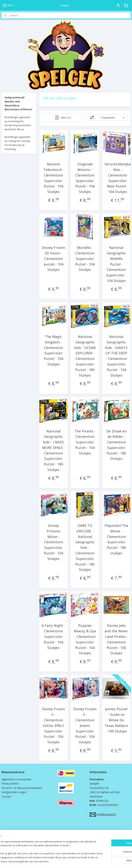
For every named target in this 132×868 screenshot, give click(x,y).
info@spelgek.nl (106, 814)
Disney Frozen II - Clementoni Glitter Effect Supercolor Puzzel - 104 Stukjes (53, 725)
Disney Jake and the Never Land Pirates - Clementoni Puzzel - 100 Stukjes (116, 639)
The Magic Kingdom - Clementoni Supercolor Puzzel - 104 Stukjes (53, 350)
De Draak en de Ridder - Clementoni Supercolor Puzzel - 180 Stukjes (116, 445)
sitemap (48, 861)
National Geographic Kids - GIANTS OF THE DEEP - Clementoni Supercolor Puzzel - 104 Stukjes (116, 356)
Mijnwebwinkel (105, 861)
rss (57, 861)
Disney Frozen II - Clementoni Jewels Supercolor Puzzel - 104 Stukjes (85, 725)
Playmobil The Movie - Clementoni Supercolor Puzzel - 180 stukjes (116, 539)
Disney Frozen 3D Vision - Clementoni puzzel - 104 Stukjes (53, 259)
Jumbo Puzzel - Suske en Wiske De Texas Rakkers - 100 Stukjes (116, 720)
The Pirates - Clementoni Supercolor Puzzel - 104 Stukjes (85, 442)
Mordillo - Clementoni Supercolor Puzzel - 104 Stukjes (85, 259)
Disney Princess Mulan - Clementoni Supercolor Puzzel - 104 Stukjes (53, 542)
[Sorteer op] (107, 118)
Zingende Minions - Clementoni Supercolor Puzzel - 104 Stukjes (85, 178)
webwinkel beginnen (71, 861)
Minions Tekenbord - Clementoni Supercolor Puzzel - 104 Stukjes (54, 178)
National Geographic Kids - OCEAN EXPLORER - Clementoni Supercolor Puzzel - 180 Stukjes (85, 356)
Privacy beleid (10, 783)
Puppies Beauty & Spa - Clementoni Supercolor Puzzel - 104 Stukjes (85, 639)
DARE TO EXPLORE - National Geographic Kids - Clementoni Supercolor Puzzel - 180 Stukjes (85, 548)
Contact (6, 796)
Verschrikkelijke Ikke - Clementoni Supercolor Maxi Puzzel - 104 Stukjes (117, 178)
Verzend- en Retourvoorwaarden (22, 788)
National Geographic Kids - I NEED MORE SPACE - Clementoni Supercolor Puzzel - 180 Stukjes (54, 450)
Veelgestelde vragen (14, 792)
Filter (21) (63, 118)
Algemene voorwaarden (16, 779)
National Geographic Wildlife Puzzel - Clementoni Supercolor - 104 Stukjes (116, 264)
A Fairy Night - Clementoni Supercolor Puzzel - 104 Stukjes (53, 636)
